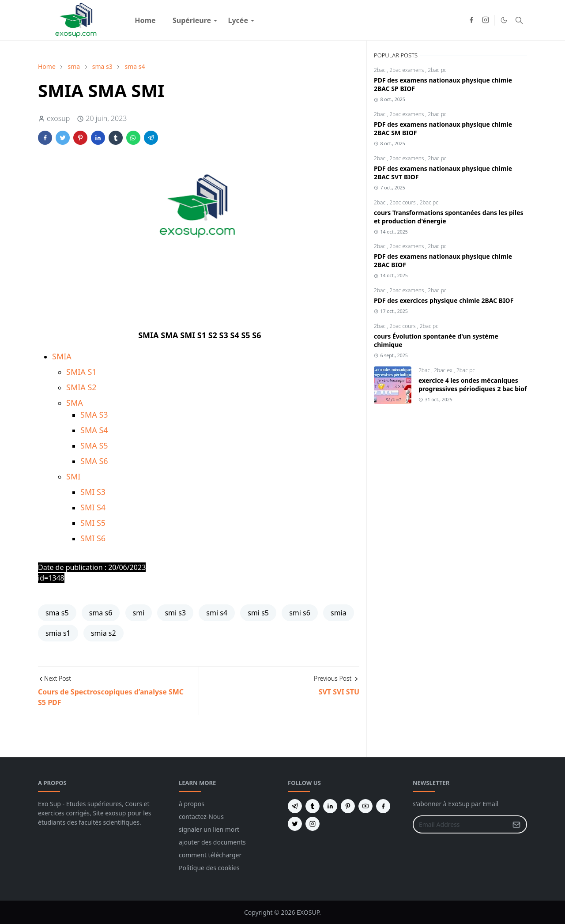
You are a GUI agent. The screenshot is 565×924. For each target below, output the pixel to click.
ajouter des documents (212, 842)
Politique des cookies (209, 868)
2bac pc (437, 70)
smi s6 (300, 613)
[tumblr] (313, 806)
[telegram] (295, 806)
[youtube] (365, 806)
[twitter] (295, 824)
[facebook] (471, 20)
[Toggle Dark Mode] (504, 20)
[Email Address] (460, 824)
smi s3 (175, 613)
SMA (75, 403)
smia (339, 613)
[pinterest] (348, 806)
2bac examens (407, 70)
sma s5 (57, 613)
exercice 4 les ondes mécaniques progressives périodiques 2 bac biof (473, 385)
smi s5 (258, 613)
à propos (192, 804)
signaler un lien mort (209, 829)
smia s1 (58, 633)
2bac (380, 70)
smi (139, 613)
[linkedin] (330, 806)
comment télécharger (210, 855)
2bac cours (403, 202)
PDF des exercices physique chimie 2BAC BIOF (444, 300)
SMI (73, 476)
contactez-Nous (201, 817)
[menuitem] (145, 20)
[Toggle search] (519, 20)
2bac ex (444, 370)
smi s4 (217, 613)
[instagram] (486, 20)
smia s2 (104, 633)
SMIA (62, 356)
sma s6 (101, 613)
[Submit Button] (516, 824)
